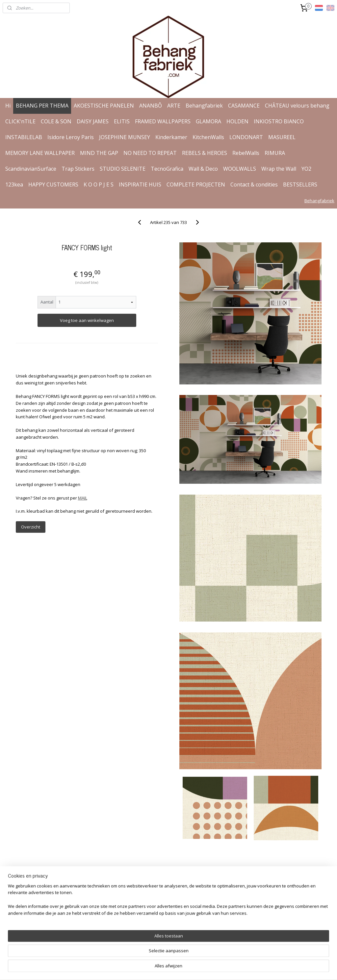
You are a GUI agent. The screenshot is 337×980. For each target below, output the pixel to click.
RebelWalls (246, 153)
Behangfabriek (204, 106)
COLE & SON (56, 121)
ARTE (174, 106)
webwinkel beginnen (188, 968)
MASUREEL (282, 137)
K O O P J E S (99, 184)
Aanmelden (244, 913)
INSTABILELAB (24, 137)
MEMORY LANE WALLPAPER (40, 153)
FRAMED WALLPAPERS (163, 121)
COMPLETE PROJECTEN (196, 184)
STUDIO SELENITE (123, 169)
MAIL (83, 498)
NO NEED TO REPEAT (150, 153)
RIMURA (275, 153)
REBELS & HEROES (205, 153)
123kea (14, 184)
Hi (8, 106)
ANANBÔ (151, 106)
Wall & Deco (203, 169)
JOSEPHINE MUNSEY (125, 137)
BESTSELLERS (300, 184)
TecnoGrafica (167, 169)
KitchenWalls (208, 137)
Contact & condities (254, 184)
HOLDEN (237, 121)
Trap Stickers (78, 169)
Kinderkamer (171, 137)
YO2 (306, 169)
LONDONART (246, 137)
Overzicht (31, 527)
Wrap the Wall (279, 169)
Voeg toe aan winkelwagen (87, 320)
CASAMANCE (244, 106)
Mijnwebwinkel (245, 968)
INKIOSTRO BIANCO (279, 121)
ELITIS (122, 121)
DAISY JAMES (93, 121)
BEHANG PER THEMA (42, 106)
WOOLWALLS (240, 169)
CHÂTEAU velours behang (297, 106)
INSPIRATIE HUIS (140, 184)
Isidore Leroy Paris (71, 137)
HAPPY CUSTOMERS (53, 184)
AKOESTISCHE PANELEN (104, 106)
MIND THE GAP (99, 153)
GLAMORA (208, 121)
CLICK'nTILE (20, 121)
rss (162, 968)
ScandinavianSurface (31, 169)
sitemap (149, 968)
